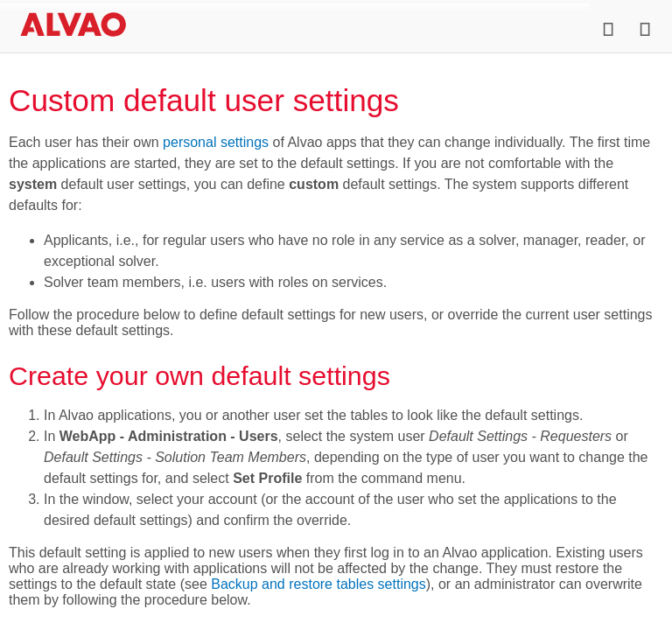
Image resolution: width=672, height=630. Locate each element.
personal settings (216, 142)
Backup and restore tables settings (318, 584)
